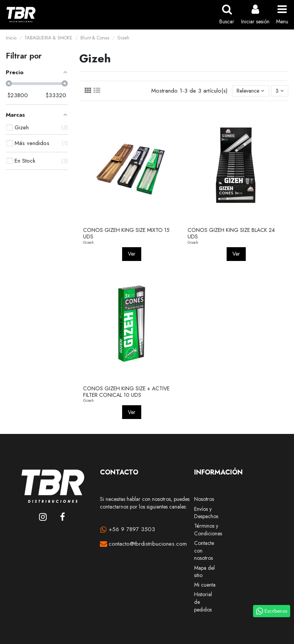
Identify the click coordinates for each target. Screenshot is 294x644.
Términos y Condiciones (208, 530)
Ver (132, 254)
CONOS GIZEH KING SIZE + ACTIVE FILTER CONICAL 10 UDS (126, 392)
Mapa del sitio (204, 572)
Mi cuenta (205, 585)
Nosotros (204, 499)
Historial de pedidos (203, 602)
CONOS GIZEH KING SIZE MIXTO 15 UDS (126, 233)
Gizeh (88, 242)
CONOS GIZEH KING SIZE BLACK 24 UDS (231, 233)
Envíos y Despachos (206, 513)
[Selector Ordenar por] (250, 91)
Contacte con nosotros (204, 551)
